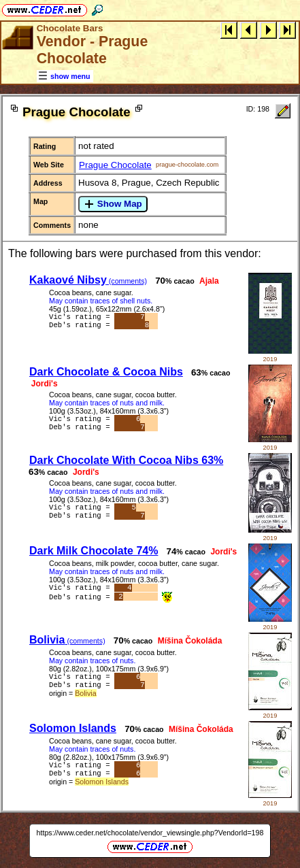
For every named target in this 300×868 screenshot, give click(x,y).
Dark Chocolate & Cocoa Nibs (106, 372)
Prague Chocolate (115, 165)
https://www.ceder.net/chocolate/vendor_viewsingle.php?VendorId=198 (150, 833)
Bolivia (67, 640)
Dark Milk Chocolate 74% (94, 551)
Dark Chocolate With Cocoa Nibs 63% (126, 460)
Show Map (113, 204)
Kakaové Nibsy (88, 280)
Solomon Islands (73, 728)
